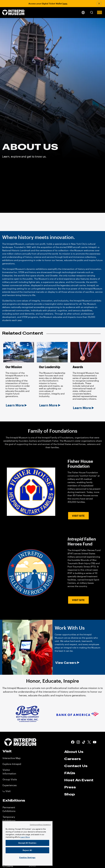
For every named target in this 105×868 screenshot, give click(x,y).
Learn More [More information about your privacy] (25, 837)
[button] (92, 12)
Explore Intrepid (12, 764)
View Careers (66, 663)
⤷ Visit (7, 791)
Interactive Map (12, 758)
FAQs (70, 773)
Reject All (27, 850)
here (65, 3)
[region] (27, 843)
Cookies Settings (27, 857)
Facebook (73, 742)
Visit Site (78, 516)
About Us (74, 752)
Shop (70, 794)
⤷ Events (8, 866)
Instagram (78, 742)
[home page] (13, 13)
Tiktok (84, 742)
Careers (73, 759)
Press (70, 787)
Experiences (10, 785)
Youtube (95, 742)
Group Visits (10, 779)
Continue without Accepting (40, 825)
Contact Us (76, 766)
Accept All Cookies (27, 843)
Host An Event (79, 780)
